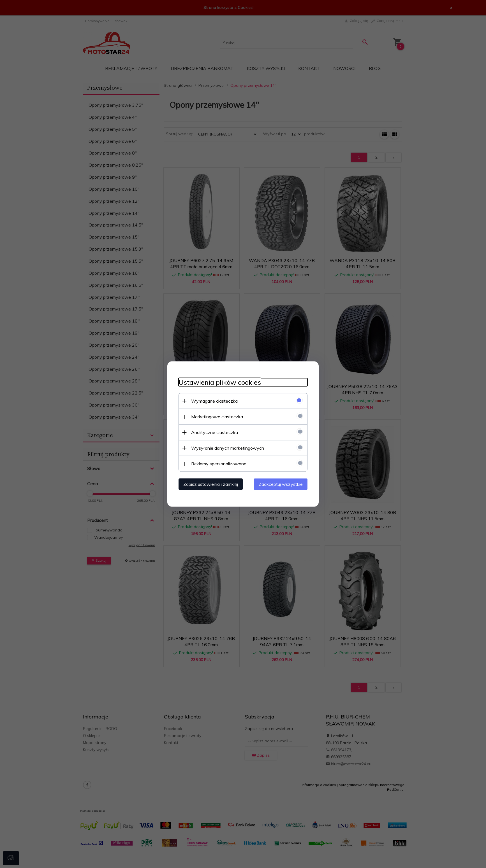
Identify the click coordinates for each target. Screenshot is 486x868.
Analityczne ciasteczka (215, 432)
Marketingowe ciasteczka (217, 417)
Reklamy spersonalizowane (219, 464)
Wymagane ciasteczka (214, 401)
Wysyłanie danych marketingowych (228, 448)
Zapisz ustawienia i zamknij (211, 484)
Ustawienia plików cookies (220, 382)
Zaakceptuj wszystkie (281, 484)
